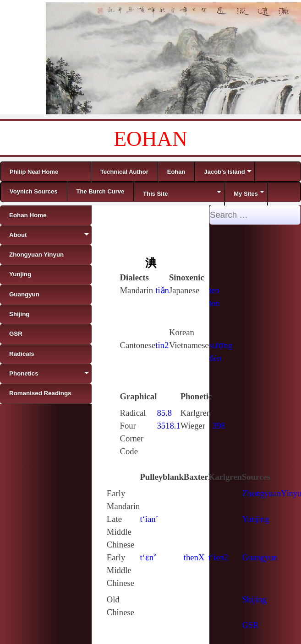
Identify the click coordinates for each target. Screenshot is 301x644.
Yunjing (255, 519)
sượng (221, 345)
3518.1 (168, 426)
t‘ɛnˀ (148, 557)
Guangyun (260, 557)
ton (214, 303)
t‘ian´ (149, 519)
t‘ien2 (219, 557)
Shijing (254, 599)
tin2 (162, 345)
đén (215, 358)
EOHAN (150, 139)
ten (214, 290)
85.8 (164, 413)
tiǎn (162, 290)
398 (219, 426)
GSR (250, 625)
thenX (194, 557)
